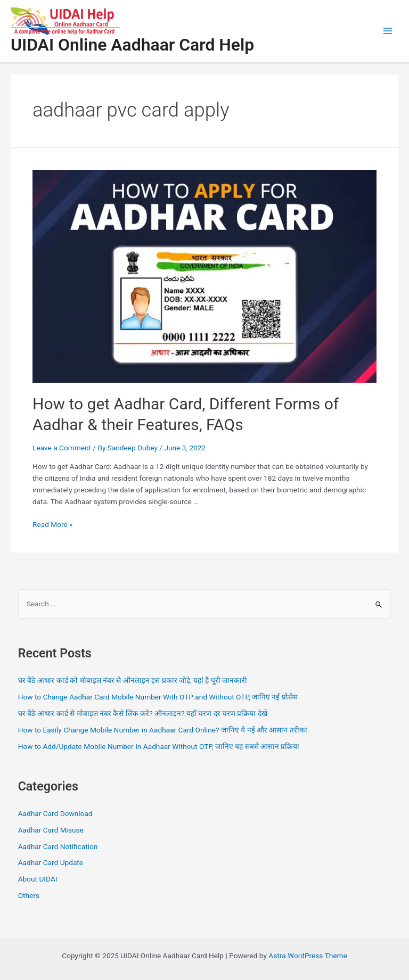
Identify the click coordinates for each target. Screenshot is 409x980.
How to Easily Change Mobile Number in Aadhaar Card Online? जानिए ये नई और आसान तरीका (163, 730)
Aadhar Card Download (55, 813)
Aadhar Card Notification (58, 846)
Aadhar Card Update (51, 862)
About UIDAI (38, 879)
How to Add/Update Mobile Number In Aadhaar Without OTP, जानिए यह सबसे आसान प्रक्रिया (159, 746)
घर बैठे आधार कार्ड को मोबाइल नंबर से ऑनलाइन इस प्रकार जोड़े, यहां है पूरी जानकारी (133, 680)
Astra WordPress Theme (308, 956)
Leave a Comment (62, 448)
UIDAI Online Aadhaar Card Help (132, 45)
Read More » (53, 524)
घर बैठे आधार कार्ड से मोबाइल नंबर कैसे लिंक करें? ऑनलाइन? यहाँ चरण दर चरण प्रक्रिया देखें (143, 713)
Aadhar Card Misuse (51, 830)
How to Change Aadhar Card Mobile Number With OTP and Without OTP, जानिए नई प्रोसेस (158, 697)
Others (29, 895)
